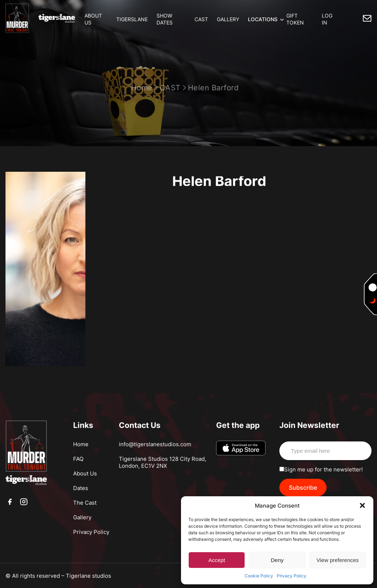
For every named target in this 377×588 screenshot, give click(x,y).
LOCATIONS (263, 19)
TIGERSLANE (132, 19)
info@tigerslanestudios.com (155, 444)
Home (142, 88)
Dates (81, 488)
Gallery (82, 517)
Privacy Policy (292, 576)
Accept (217, 560)
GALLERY (228, 19)
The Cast (85, 503)
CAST (201, 19)
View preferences (338, 560)
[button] (362, 505)
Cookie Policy (259, 576)
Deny (277, 560)
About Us (85, 473)
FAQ (78, 459)
